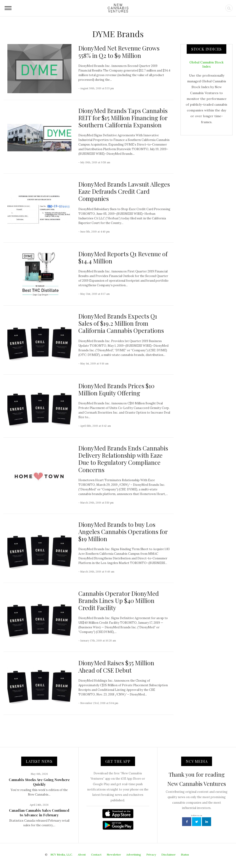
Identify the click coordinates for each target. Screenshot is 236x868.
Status (185, 855)
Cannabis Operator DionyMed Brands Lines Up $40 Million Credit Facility (119, 601)
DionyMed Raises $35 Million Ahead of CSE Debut (116, 666)
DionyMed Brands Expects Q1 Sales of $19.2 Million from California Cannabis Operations (121, 323)
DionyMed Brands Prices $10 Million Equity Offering (116, 389)
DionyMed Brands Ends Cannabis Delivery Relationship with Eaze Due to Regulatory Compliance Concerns (123, 459)
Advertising (134, 855)
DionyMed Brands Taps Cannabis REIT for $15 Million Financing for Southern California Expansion (123, 118)
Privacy (151, 855)
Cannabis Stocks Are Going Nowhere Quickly (39, 782)
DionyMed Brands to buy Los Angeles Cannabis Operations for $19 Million (123, 532)
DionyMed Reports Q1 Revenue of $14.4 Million (123, 257)
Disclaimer (168, 855)
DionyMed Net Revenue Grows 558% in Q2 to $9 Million (119, 52)
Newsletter (114, 855)
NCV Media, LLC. (62, 855)
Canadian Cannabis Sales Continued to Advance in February (39, 813)
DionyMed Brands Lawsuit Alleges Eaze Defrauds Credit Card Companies (124, 191)
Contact (96, 855)
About (82, 855)
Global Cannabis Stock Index (206, 64)
